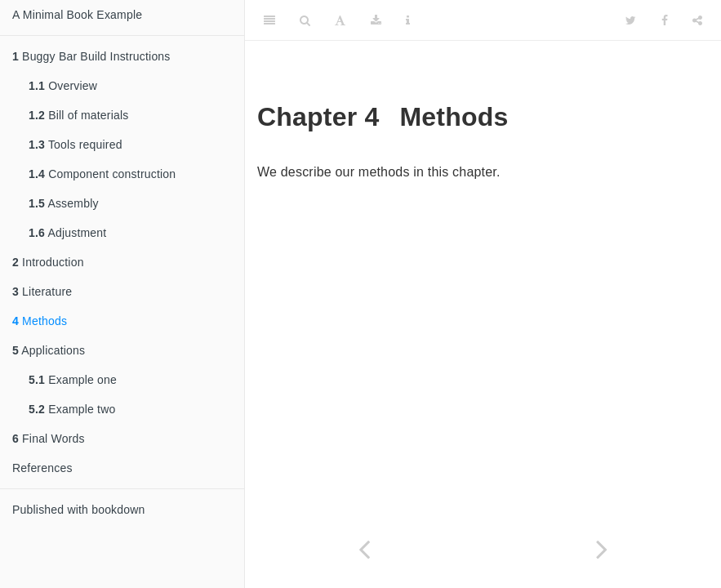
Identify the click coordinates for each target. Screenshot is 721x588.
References (42, 468)
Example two (72, 409)
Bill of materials (78, 115)
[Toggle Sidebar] (269, 20)
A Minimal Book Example (77, 15)
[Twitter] (631, 20)
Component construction (102, 174)
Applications (49, 350)
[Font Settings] (340, 20)
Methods (40, 321)
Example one (73, 380)
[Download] (376, 20)
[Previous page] (364, 549)
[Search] (305, 20)
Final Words (49, 439)
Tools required (76, 145)
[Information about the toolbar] (408, 20)
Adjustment (67, 233)
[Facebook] (665, 20)
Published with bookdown (79, 510)
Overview (63, 86)
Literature (42, 292)
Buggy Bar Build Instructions (91, 56)
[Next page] (603, 549)
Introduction (48, 262)
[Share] (697, 20)
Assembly (64, 203)
